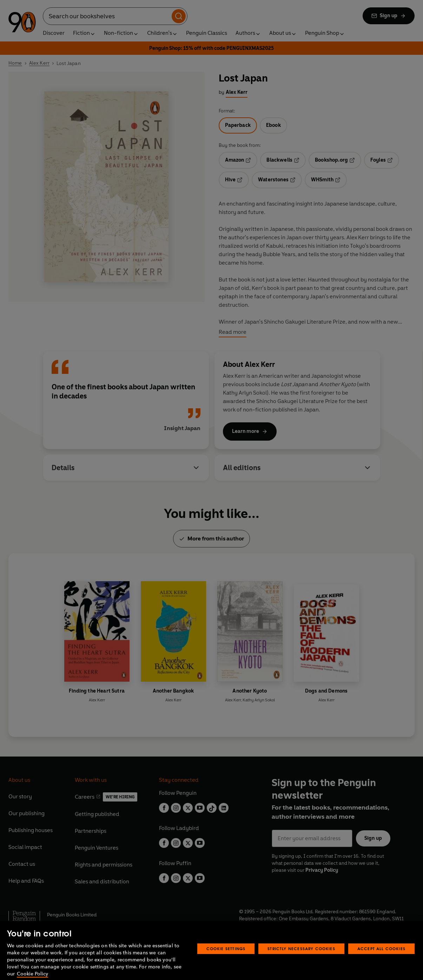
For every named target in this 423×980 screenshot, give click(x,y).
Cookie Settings (226, 957)
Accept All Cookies (381, 957)
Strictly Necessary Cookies (301, 957)
